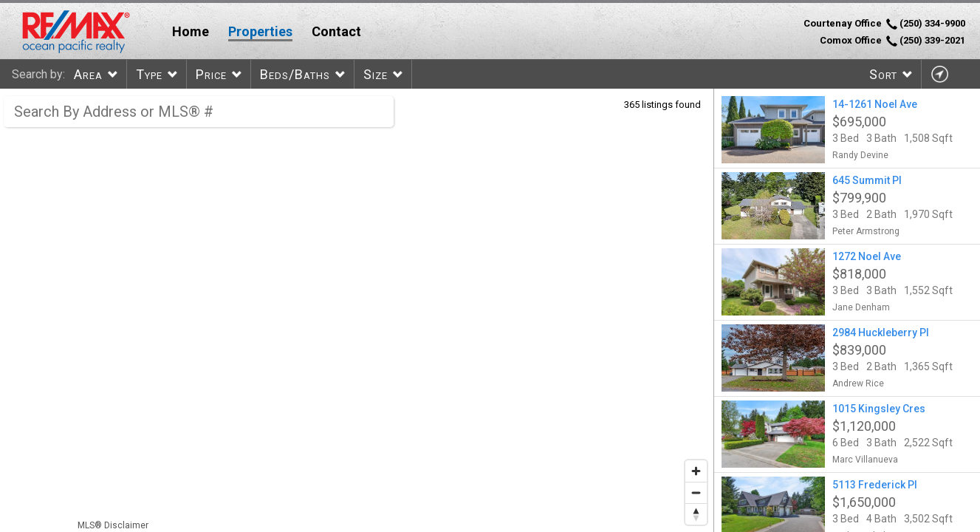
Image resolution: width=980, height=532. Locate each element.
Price (211, 74)
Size (376, 74)
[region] (357, 310)
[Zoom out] (696, 492)
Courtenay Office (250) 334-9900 (884, 24)
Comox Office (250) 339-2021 (892, 41)
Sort (883, 74)
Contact (336, 31)
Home (191, 31)
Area (88, 74)
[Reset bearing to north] (696, 514)
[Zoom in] (696, 471)
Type (149, 74)
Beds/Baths (295, 74)
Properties (260, 31)
